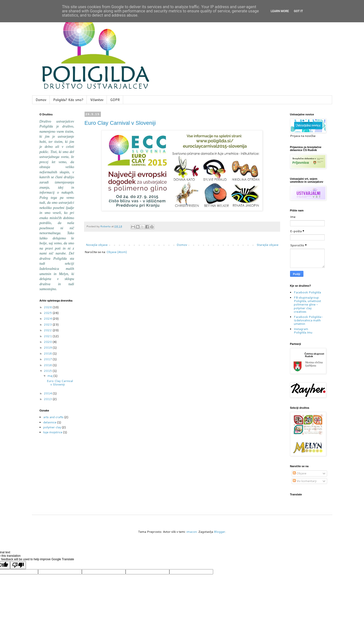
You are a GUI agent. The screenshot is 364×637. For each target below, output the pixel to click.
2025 (48, 313)
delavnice (50, 422)
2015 (48, 371)
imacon (192, 532)
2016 (48, 365)
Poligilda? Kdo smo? (68, 100)
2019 (48, 347)
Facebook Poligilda (307, 292)
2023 (48, 324)
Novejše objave (97, 245)
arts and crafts (53, 417)
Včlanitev (97, 100)
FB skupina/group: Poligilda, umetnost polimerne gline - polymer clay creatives (307, 305)
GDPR (115, 100)
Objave (300, 473)
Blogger (220, 532)
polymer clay (52, 427)
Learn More (280, 11)
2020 (48, 342)
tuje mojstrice (53, 432)
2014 (48, 393)
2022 (48, 330)
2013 (48, 399)
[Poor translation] (18, 565)
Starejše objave (267, 245)
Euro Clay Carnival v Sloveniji (120, 123)
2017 (48, 359)
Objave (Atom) (117, 252)
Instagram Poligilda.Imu (303, 331)
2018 (48, 353)
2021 (48, 336)
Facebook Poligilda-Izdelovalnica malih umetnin (308, 320)
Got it (298, 11)
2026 (48, 307)
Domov (41, 100)
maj (50, 376)
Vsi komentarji (305, 481)
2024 (48, 318)
